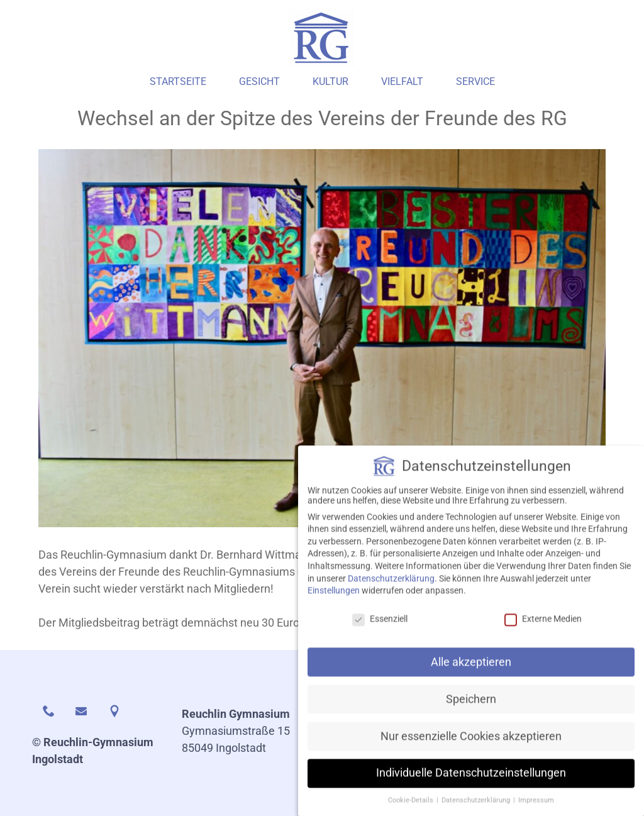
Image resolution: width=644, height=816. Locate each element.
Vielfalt (402, 81)
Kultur (330, 81)
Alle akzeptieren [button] (471, 674)
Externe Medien (543, 631)
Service (475, 81)
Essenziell (380, 631)
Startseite (178, 81)
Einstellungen (334, 603)
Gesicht (259, 81)
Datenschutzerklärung (391, 591)
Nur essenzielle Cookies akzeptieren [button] (471, 749)
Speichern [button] (471, 712)
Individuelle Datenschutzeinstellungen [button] (471, 786)
